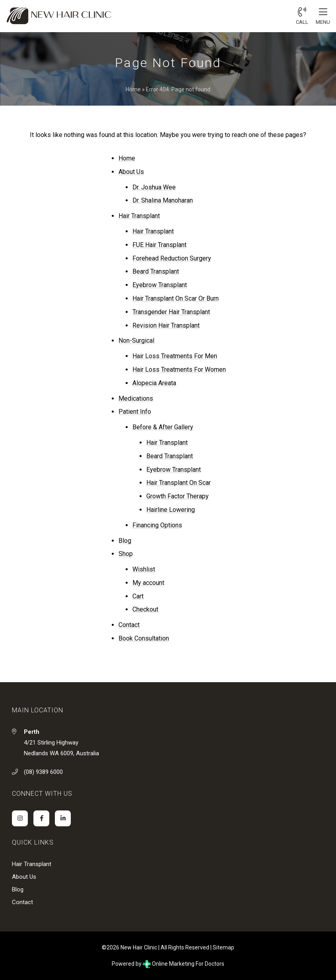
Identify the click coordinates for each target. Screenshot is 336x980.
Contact (129, 625)
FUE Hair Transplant (159, 245)
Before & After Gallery (163, 427)
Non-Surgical (136, 340)
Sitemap (223, 947)
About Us (131, 172)
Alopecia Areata (154, 383)
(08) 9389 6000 (43, 772)
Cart (138, 596)
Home (133, 89)
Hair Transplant (139, 216)
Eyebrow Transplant (160, 285)
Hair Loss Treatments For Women (179, 369)
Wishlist (144, 569)
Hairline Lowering (171, 510)
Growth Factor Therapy (178, 496)
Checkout (145, 609)
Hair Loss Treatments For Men (175, 356)
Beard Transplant (156, 271)
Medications (136, 398)
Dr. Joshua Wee (154, 187)
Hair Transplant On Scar (179, 483)
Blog (125, 541)
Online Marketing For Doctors (184, 964)
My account (148, 583)
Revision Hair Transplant (166, 325)
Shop (126, 554)
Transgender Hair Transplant (171, 312)
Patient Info (135, 412)
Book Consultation (144, 638)
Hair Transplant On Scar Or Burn (176, 298)
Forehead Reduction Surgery (172, 258)
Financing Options (157, 525)
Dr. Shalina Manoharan (163, 200)
